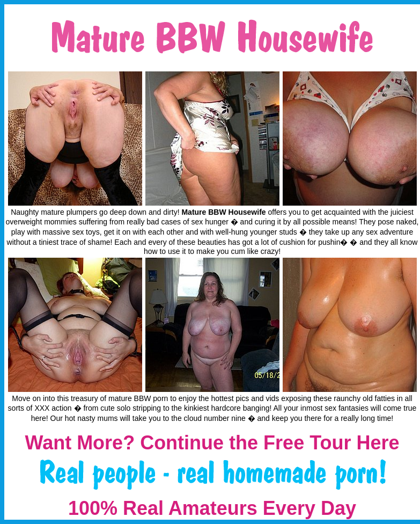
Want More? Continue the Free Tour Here (212, 443)
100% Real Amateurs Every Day (212, 508)
